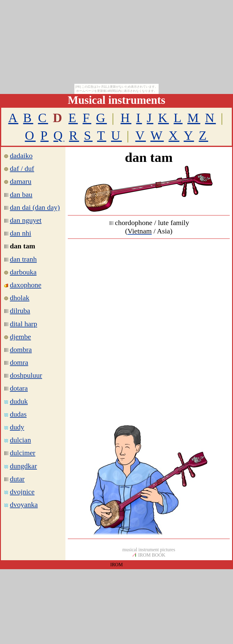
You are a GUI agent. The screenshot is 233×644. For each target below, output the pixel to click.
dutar (17, 479)
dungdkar (23, 466)
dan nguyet (26, 220)
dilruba (20, 311)
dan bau (21, 195)
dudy (17, 427)
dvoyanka (24, 505)
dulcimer (23, 453)
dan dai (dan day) (35, 207)
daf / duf (19, 168)
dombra (21, 350)
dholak (20, 298)
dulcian (20, 440)
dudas (18, 414)
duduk (19, 401)
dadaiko (21, 156)
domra (19, 362)
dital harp (23, 324)
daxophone (26, 285)
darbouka (23, 272)
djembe (20, 337)
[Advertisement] (149, 286)
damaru (21, 181)
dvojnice (22, 492)
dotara (19, 388)
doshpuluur (26, 375)
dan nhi (20, 233)
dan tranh (23, 259)
